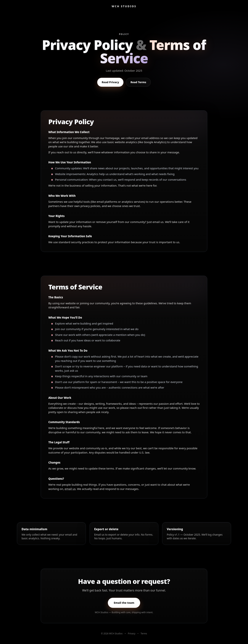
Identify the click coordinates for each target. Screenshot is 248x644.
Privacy (132, 634)
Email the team (124, 605)
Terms (144, 634)
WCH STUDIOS (124, 6)
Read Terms (138, 82)
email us (70, 491)
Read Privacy (110, 82)
